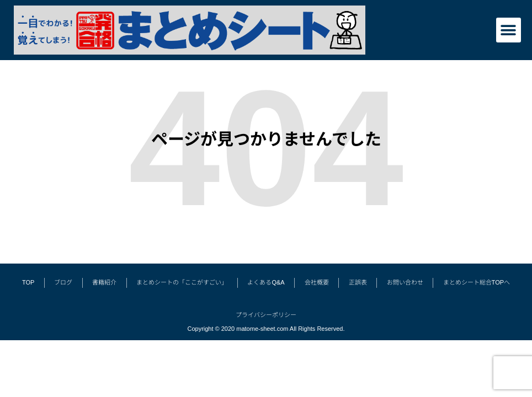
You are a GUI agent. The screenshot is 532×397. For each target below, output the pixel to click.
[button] (509, 30)
